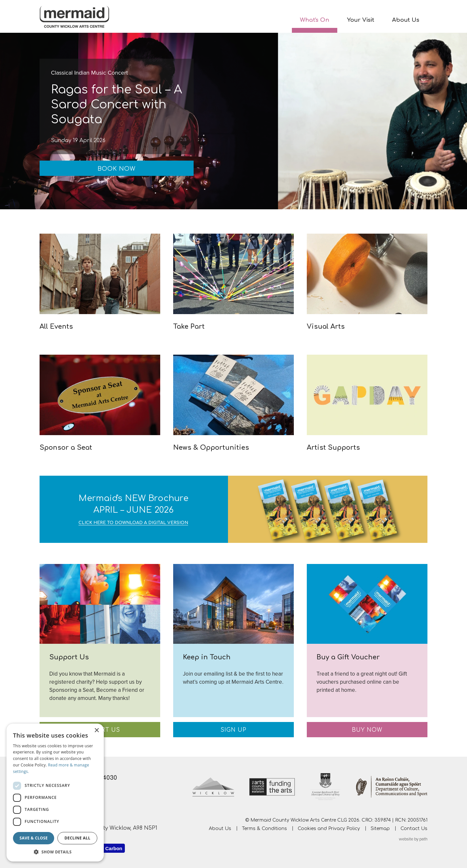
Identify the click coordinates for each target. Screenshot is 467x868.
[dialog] (55, 793)
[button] (55, 852)
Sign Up (233, 730)
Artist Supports (333, 448)
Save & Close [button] (34, 838)
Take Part (189, 327)
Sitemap (380, 828)
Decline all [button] (78, 838)
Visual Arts (326, 327)
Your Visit (361, 20)
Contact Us (414, 828)
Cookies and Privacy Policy (329, 828)
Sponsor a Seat (66, 448)
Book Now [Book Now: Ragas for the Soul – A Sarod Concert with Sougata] (117, 169)
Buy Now (367, 730)
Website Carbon (104, 848)
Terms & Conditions (264, 828)
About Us (406, 20)
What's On (315, 20)
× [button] (96, 731)
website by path (413, 839)
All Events (56, 327)
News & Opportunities (211, 448)
